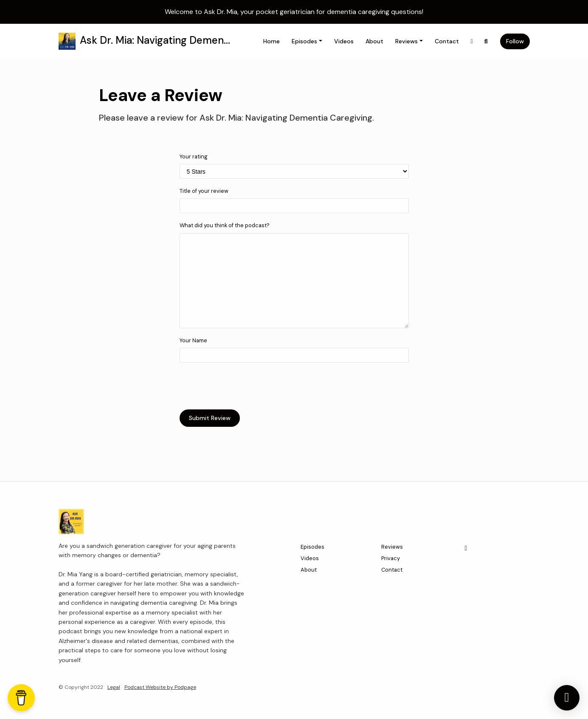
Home (271, 41)
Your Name (193, 340)
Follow (515, 41)
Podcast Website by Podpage (160, 687)
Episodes (304, 41)
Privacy (391, 558)
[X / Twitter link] (472, 41)
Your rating (194, 156)
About (374, 41)
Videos (344, 41)
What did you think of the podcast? (225, 225)
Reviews (407, 41)
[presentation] (244, 386)
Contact (447, 41)
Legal (114, 687)
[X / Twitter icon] (466, 548)
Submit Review (210, 418)
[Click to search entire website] (486, 41)
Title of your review (204, 191)
